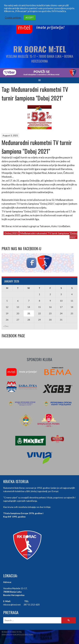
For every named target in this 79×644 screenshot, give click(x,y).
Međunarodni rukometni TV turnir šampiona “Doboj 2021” (37, 147)
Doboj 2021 (11, 233)
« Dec (6, 326)
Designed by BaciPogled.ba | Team (17, 635)
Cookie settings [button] (13, 18)
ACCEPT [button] (30, 18)
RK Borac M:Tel (40, 49)
